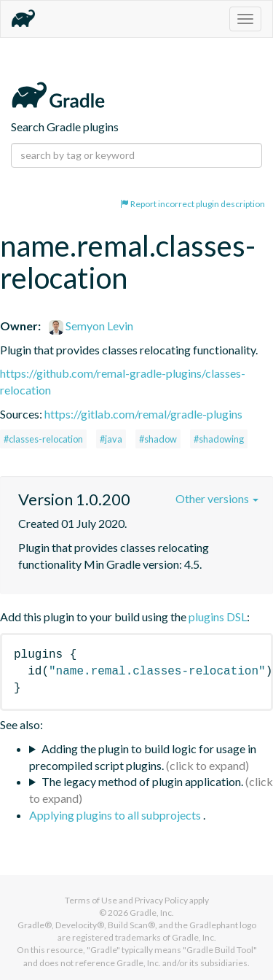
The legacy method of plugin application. (142, 781)
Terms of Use (91, 900)
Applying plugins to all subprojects (116, 815)
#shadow (158, 439)
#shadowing (219, 439)
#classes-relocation (43, 439)
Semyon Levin (91, 326)
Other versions (217, 498)
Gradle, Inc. (152, 913)
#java (111, 439)
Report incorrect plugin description (193, 204)
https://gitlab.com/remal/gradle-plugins (143, 414)
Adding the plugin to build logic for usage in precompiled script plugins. (143, 757)
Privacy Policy (161, 900)
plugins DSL (218, 617)
